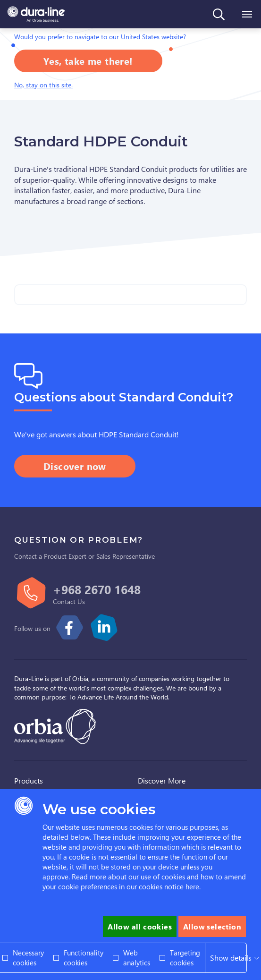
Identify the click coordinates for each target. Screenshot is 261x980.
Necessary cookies (28, 958)
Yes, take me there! (88, 61)
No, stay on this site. (43, 85)
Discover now (75, 466)
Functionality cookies (84, 958)
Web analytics (137, 958)
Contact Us (69, 601)
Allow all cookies (140, 926)
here (192, 886)
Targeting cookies (185, 958)
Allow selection (212, 926)
